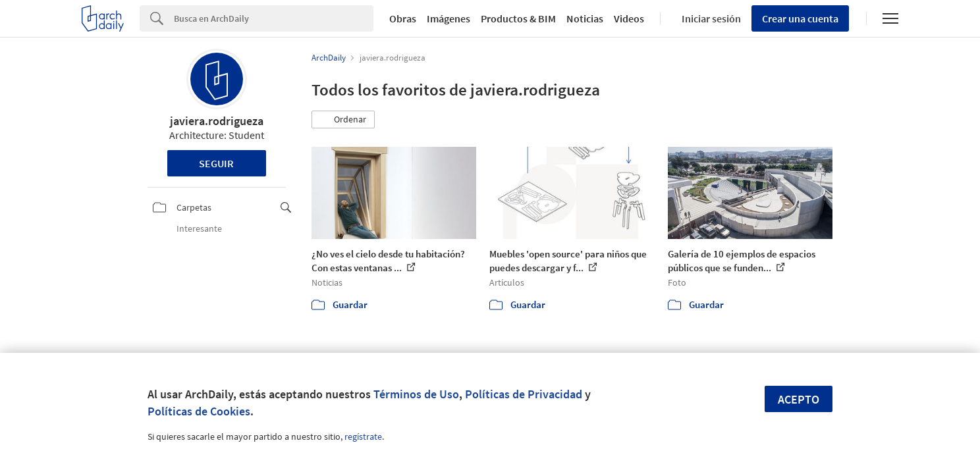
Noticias (585, 18)
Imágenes (449, 18)
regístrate (363, 436)
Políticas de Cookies (199, 411)
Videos (629, 18)
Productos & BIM (518, 18)
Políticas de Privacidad (524, 394)
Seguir (216, 163)
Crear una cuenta (800, 18)
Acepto (799, 399)
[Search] (274, 18)
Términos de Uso (416, 394)
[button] (343, 120)
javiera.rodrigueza (217, 121)
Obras (403, 18)
